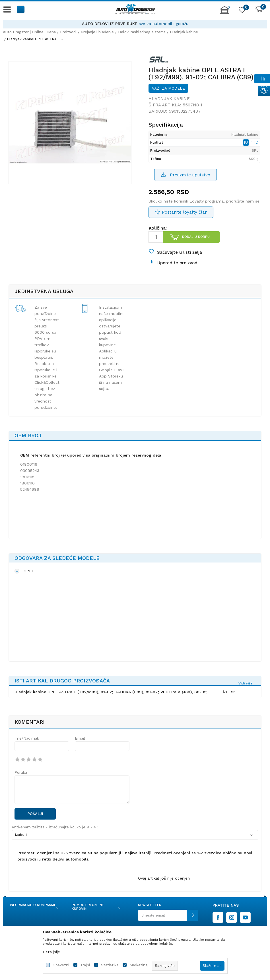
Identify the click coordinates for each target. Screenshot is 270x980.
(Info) (254, 143)
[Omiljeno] (242, 11)
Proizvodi (68, 32)
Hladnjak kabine (184, 32)
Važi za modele (168, 88)
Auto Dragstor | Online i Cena (29, 32)
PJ (247, 143)
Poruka (21, 772)
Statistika (110, 965)
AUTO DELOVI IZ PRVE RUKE (110, 24)
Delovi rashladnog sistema (142, 32)
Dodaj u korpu (196, 237)
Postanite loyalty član (185, 212)
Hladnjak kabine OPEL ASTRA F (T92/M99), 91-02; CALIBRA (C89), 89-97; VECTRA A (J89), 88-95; (111, 692)
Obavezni (61, 965)
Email (80, 738)
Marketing (138, 965)
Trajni (85, 965)
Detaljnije (51, 952)
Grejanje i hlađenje (97, 32)
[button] (21, 9)
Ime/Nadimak (27, 738)
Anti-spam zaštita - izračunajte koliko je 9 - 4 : (55, 827)
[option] (135, 24)
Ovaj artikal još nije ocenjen (164, 878)
